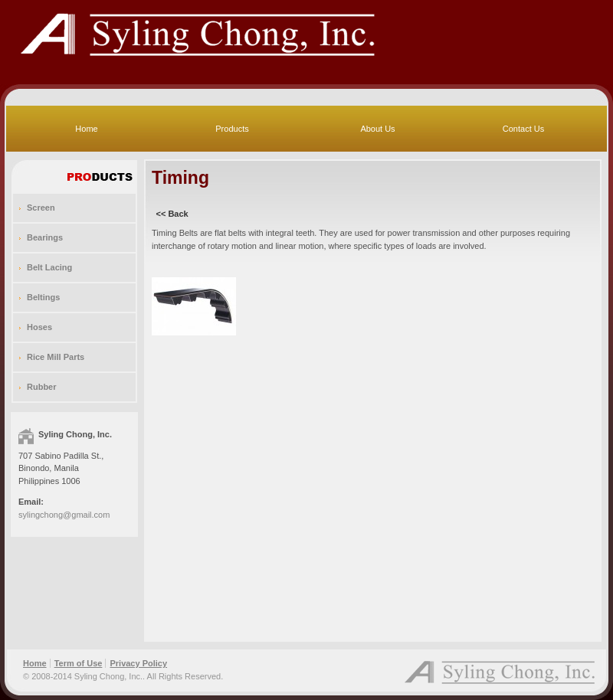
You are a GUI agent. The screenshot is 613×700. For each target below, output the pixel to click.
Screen (41, 208)
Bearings (45, 237)
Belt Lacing (49, 267)
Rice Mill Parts (56, 357)
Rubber (42, 387)
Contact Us (523, 129)
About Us (377, 129)
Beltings (43, 297)
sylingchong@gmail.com (64, 515)
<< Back (172, 214)
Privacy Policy (138, 663)
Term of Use (79, 663)
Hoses (39, 327)
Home (86, 129)
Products (232, 129)
